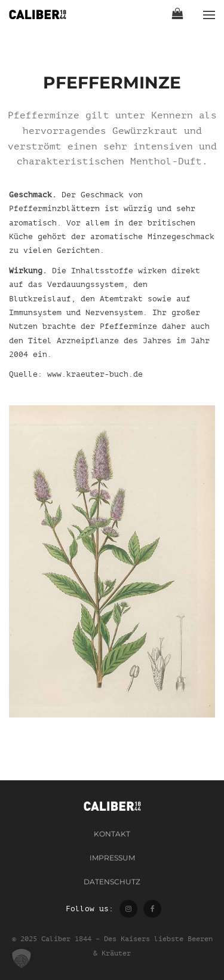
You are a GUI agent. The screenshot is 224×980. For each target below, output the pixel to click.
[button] (22, 958)
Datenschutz (112, 882)
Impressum (112, 858)
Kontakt (112, 834)
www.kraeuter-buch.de (95, 374)
